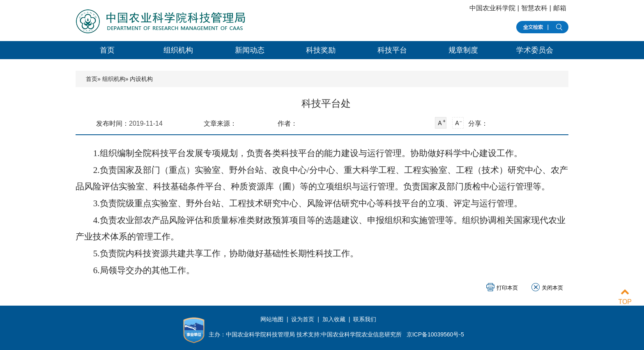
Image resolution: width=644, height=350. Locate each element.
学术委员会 (535, 50)
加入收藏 (334, 319)
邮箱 (560, 8)
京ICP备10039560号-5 (435, 334)
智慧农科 (534, 8)
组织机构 (178, 50)
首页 (107, 50)
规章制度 (463, 50)
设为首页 (303, 319)
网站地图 (273, 319)
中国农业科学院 (492, 8)
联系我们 (365, 319)
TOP (625, 297)
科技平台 (392, 50)
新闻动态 (250, 50)
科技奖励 (321, 50)
